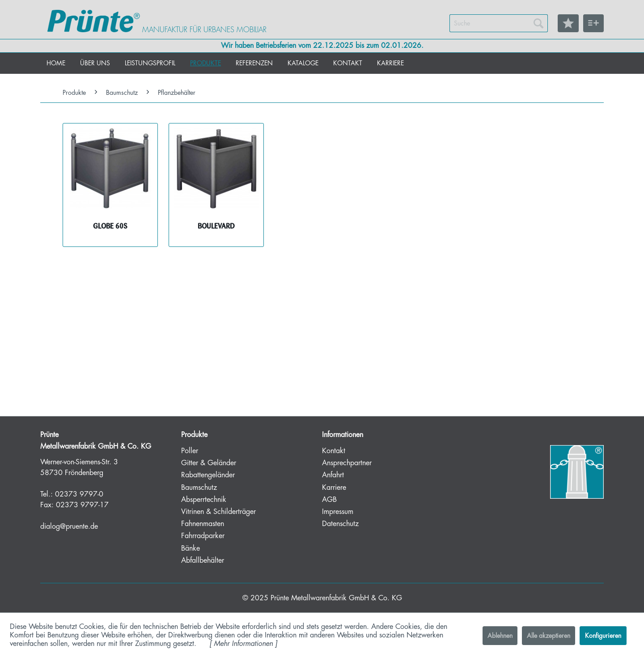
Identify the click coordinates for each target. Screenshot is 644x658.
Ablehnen (500, 636)
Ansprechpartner (347, 463)
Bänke (191, 548)
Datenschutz (340, 524)
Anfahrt (333, 475)
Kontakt (334, 451)
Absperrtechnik (204, 500)
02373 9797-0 (79, 494)
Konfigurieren (603, 636)
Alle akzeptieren (549, 636)
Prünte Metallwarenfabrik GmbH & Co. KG (336, 598)
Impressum (338, 512)
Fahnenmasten (203, 524)
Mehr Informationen (243, 644)
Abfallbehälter (203, 560)
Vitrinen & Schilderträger (218, 512)
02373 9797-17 (82, 505)
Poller (190, 451)
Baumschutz (199, 488)
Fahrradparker (203, 536)
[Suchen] (538, 23)
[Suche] (499, 23)
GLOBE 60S (110, 226)
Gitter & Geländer (209, 463)
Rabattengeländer (208, 475)
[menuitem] (499, 23)
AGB (329, 500)
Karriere (334, 488)
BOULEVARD (216, 226)
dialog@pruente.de (69, 526)
